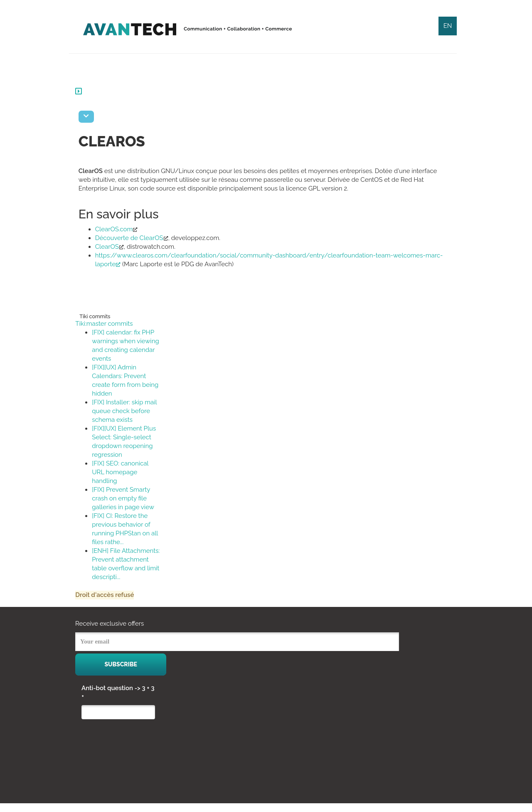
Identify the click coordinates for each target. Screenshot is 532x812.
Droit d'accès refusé (111, 604)
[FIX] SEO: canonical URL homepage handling (126, 472)
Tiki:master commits (110, 324)
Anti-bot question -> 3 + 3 (118, 702)
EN (448, 26)
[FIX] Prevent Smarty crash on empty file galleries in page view (129, 498)
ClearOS (113, 247)
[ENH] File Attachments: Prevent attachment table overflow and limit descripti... (129, 568)
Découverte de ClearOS (135, 238)
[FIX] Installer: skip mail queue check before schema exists (131, 411)
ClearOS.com (120, 229)
